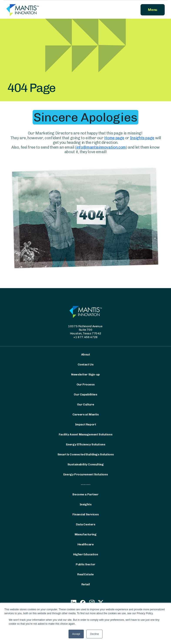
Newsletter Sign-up (85, 375)
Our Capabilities (85, 395)
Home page (114, 138)
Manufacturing (86, 534)
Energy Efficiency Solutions (86, 445)
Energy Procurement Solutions (85, 475)
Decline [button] (94, 634)
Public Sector (85, 564)
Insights (86, 505)
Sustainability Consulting (86, 465)
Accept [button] (76, 634)
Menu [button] (153, 10)
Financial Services (85, 515)
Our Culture (85, 405)
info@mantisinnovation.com (101, 147)
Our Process (85, 385)
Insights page (142, 138)
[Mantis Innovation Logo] (45, 10)
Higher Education (85, 554)
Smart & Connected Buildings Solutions (85, 455)
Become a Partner (85, 495)
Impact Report (86, 425)
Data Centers (86, 524)
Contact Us (86, 365)
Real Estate (85, 574)
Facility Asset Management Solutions (85, 435)
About (86, 355)
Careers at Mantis (86, 415)
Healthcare (86, 544)
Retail (85, 584)
